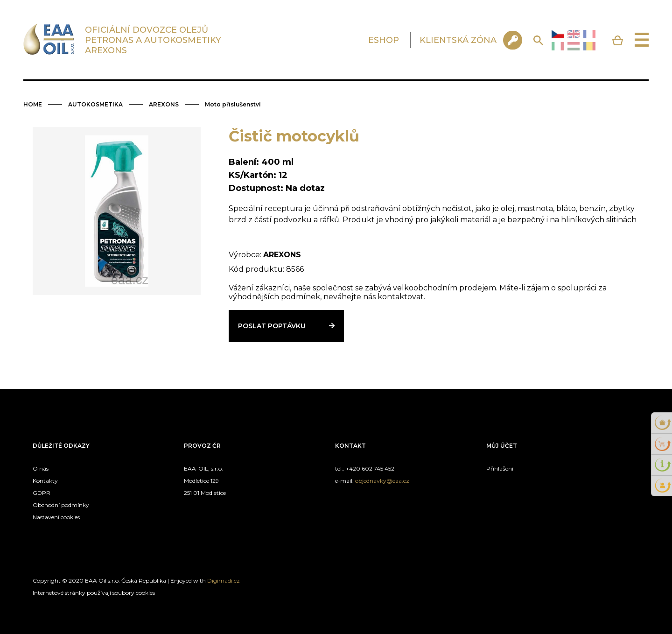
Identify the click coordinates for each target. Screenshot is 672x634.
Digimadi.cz (224, 581)
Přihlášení (500, 468)
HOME (33, 104)
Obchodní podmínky (61, 505)
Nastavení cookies (56, 517)
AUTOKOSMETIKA (95, 104)
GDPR (42, 493)
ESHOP (384, 40)
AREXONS (164, 104)
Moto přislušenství (233, 104)
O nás (41, 468)
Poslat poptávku (272, 326)
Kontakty (45, 481)
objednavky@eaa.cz (382, 481)
